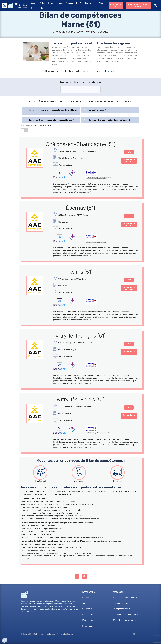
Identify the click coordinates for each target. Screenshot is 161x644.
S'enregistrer (88, 620)
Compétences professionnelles (126, 615)
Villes (42, 3)
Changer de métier (121, 603)
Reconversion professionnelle (125, 598)
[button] (51, 110)
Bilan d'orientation (88, 3)
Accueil (34, 3)
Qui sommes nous (55, 3)
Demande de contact (129, 161)
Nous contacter (89, 615)
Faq (42, 8)
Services (86, 603)
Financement (71, 3)
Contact (34, 8)
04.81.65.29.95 (116, 5)
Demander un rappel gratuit (138, 5)
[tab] (51, 111)
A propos (86, 598)
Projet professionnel (121, 609)
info (129, 152)
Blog (100, 3)
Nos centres (87, 609)
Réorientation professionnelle (125, 620)
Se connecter (88, 626)
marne (112, 71)
